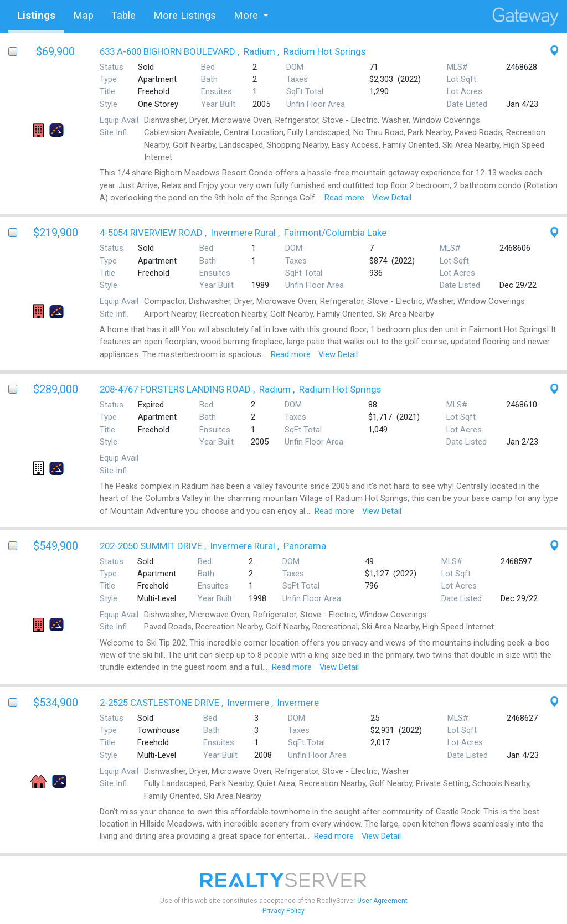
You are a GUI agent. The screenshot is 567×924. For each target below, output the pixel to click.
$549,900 (56, 546)
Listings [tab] (36, 15)
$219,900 (56, 233)
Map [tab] (83, 15)
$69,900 (55, 51)
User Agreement (382, 901)
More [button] (246, 15)
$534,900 (56, 703)
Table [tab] (123, 15)
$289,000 (56, 389)
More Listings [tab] (185, 15)
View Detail (392, 198)
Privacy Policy (283, 911)
